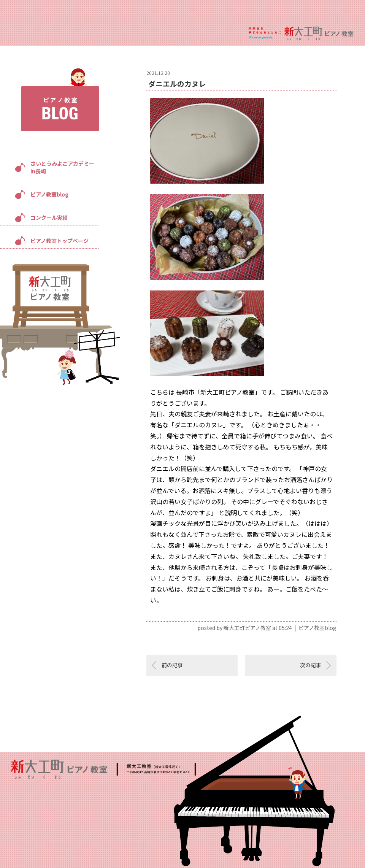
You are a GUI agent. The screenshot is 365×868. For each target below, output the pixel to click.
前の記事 (172, 665)
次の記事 (311, 665)
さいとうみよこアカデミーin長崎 (62, 167)
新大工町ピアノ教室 (247, 628)
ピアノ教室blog (49, 194)
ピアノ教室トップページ (60, 241)
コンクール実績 (49, 217)
